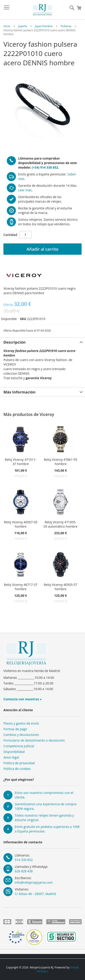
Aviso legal (11, 757)
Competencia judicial (19, 746)
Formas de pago (15, 729)
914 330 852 (24, 860)
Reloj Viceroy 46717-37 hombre (21, 587)
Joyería (23, 26)
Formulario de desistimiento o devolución (34, 740)
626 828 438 (24, 871)
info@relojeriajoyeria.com (34, 882)
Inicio (7, 26)
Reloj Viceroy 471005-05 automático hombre (61, 524)
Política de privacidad (19, 763)
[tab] (42, 342)
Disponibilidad (14, 752)
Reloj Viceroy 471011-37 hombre (21, 462)
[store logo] (43, 10)
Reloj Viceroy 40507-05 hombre (21, 524)
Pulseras (66, 26)
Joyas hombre (44, 26)
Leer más (25, 190)
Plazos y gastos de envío (21, 723)
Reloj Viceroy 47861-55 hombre (60, 462)
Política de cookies (17, 769)
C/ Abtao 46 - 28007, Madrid (35, 894)
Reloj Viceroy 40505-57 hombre (60, 587)
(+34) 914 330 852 (45, 167)
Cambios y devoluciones (21, 735)
